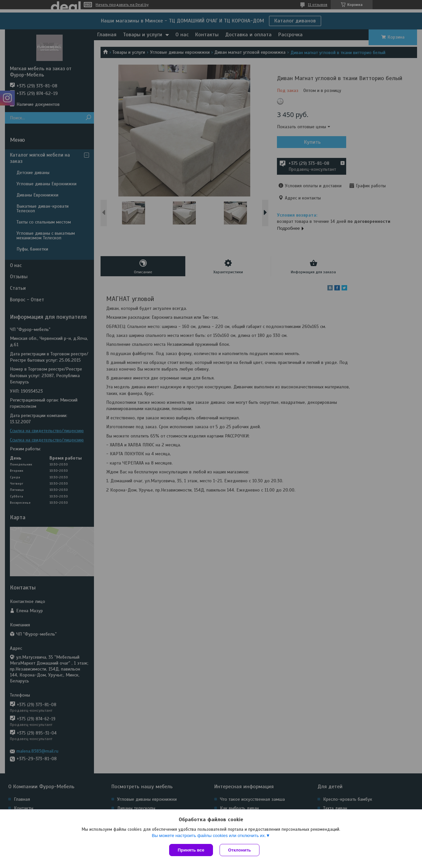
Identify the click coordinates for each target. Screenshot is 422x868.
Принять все (191, 850)
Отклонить (240, 850)
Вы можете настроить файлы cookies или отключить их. (209, 836)
